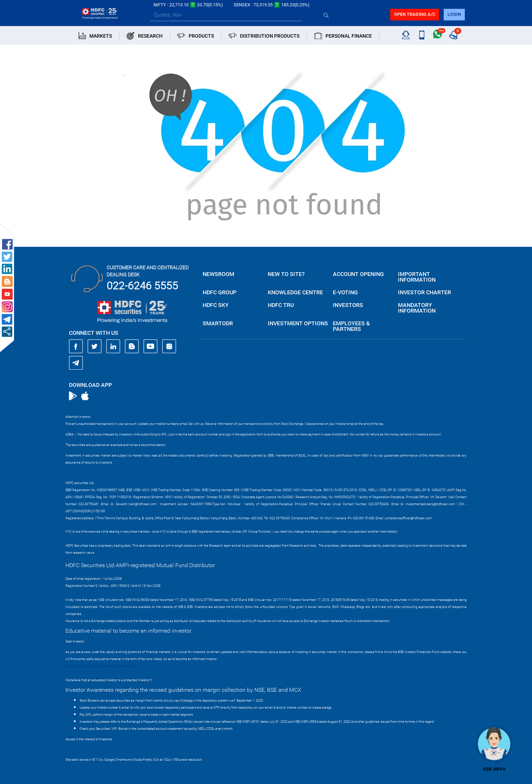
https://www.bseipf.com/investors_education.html (101, 666)
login (454, 14)
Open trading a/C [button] (415, 14)
